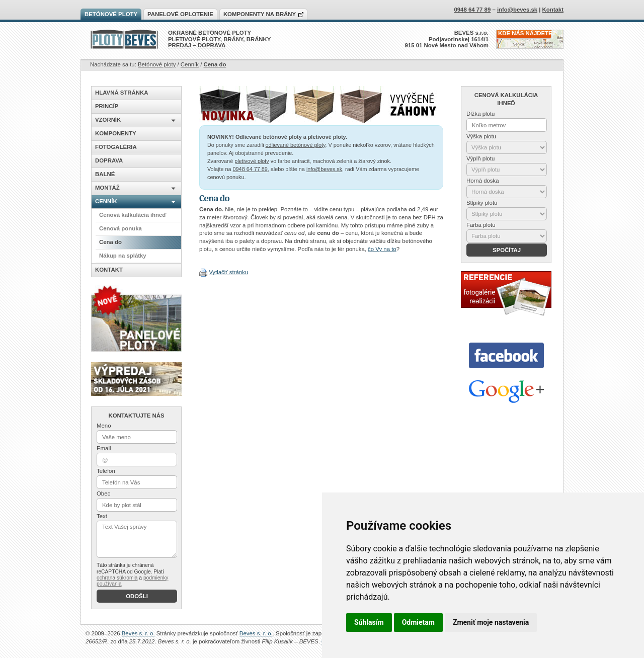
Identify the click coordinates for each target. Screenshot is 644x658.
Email (104, 448)
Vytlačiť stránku (228, 272)
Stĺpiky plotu (482, 203)
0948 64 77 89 (250, 169)
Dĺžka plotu (480, 114)
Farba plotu (481, 225)
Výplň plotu (480, 158)
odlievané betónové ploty (296, 145)
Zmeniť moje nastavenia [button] (491, 622)
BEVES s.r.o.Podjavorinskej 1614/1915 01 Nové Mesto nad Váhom (447, 39)
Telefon (106, 471)
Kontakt (553, 10)
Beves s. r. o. (138, 633)
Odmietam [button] (418, 622)
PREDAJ (180, 45)
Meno (104, 426)
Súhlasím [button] (369, 622)
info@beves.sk (324, 169)
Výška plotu (481, 136)
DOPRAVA (212, 45)
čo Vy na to (382, 249)
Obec (103, 493)
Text (102, 516)
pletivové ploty (252, 161)
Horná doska (483, 181)
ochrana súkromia (117, 578)
